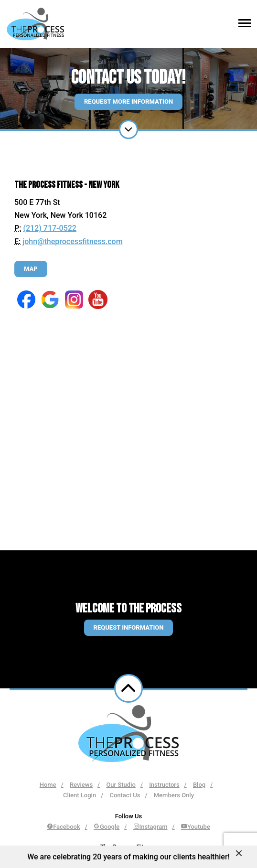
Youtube (196, 827)
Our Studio (121, 785)
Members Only (174, 795)
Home (48, 785)
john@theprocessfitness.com (72, 241)
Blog (199, 785)
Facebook (64, 827)
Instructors (164, 785)
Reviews (81, 785)
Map (31, 269)
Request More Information (128, 102)
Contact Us (125, 795)
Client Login (80, 795)
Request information (129, 627)
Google (107, 827)
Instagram (150, 827)
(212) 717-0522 (49, 228)
